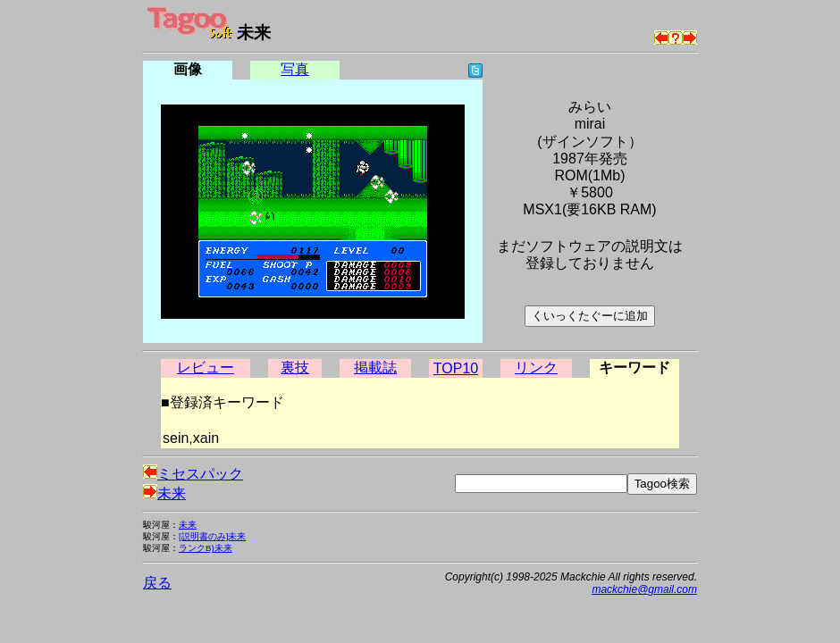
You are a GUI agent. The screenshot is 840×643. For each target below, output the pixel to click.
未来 (164, 493)
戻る (157, 583)
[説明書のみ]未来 (212, 536)
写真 (295, 69)
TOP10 (456, 368)
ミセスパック (193, 474)
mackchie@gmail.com (644, 589)
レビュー (206, 367)
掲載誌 (375, 367)
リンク (536, 367)
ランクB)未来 (206, 548)
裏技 (295, 367)
